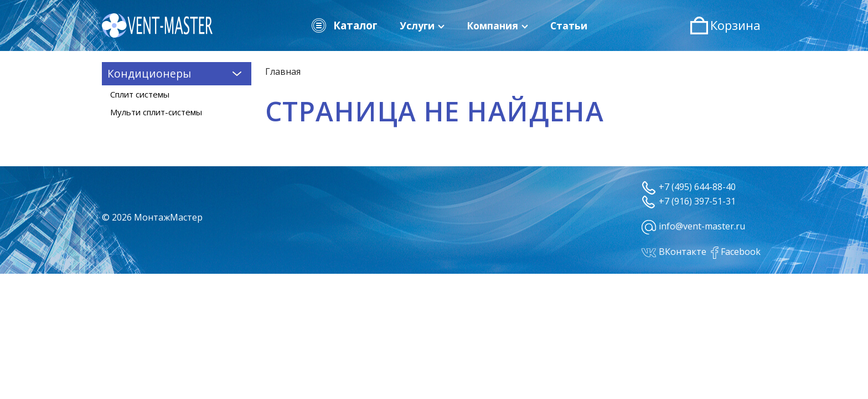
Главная (283, 71)
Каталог (344, 25)
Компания (497, 25)
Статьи (569, 25)
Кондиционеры (177, 73)
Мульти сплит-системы (156, 112)
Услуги (422, 25)
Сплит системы (140, 94)
